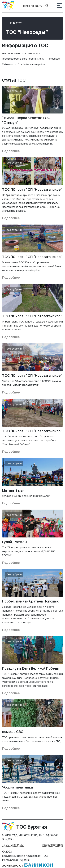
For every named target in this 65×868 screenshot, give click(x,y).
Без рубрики (14, 91)
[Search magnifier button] (47, 6)
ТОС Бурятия (32, 827)
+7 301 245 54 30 (13, 845)
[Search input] (32, 6)
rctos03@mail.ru (53, 845)
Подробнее (11, 151)
